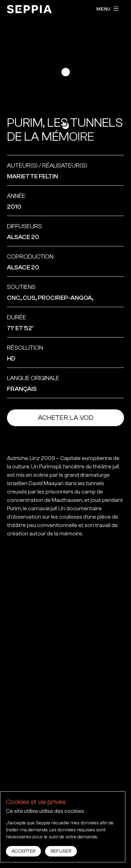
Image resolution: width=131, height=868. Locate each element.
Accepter (23, 851)
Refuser (61, 851)
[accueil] (29, 9)
